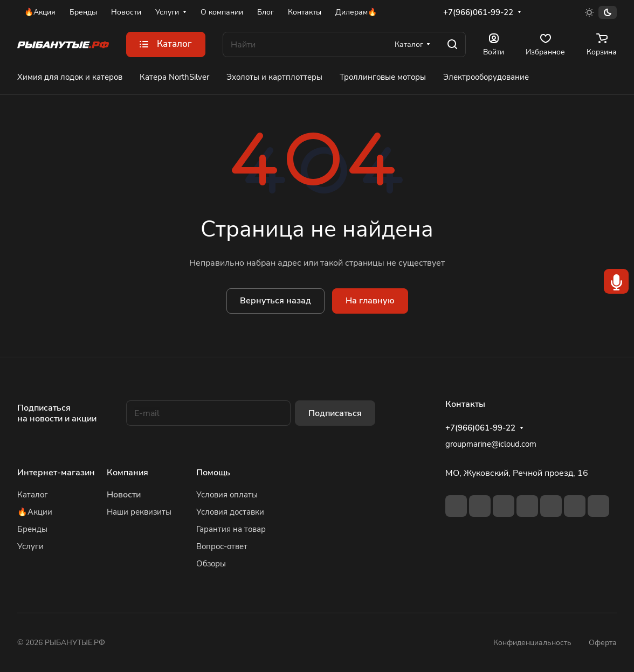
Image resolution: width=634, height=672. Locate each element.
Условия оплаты (227, 495)
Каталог (33, 495)
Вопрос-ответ (222, 546)
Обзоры (211, 564)
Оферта (603, 643)
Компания (128, 473)
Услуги (30, 546)
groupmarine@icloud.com (491, 444)
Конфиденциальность (532, 643)
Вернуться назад (275, 301)
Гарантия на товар (231, 529)
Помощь (213, 473)
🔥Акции (35, 512)
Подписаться (335, 413)
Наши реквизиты (139, 512)
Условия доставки (230, 512)
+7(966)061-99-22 (478, 12)
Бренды (32, 529)
